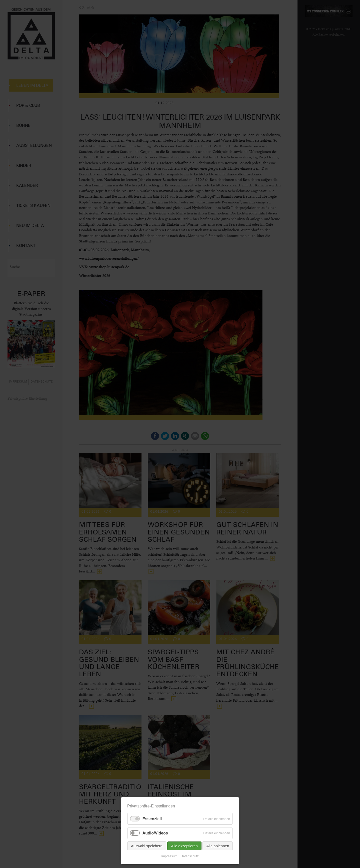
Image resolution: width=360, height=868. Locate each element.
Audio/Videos (155, 833)
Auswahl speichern (147, 846)
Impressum (169, 856)
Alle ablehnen (218, 846)
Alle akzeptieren (184, 846)
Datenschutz (190, 856)
